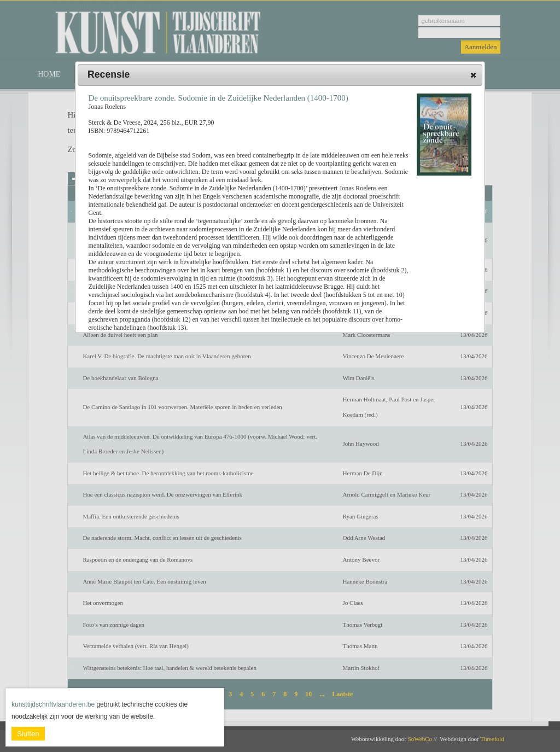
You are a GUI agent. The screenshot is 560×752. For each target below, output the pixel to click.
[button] (473, 75)
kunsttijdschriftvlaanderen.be (53, 704)
